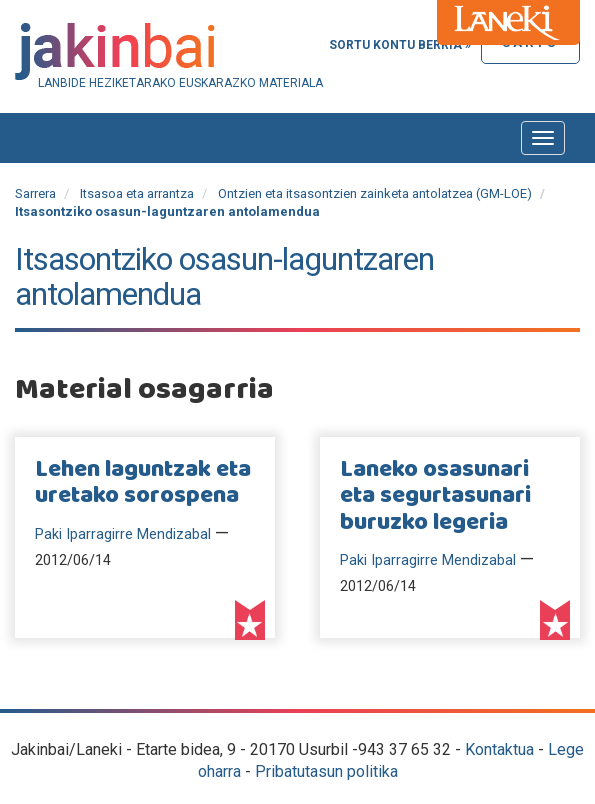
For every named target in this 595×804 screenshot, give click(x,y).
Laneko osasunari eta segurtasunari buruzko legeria (435, 496)
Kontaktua (499, 749)
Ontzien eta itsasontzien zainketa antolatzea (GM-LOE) (375, 193)
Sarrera (35, 193)
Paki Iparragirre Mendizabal (123, 534)
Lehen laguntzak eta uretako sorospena (143, 483)
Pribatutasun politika (326, 771)
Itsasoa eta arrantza (137, 193)
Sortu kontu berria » (400, 45)
